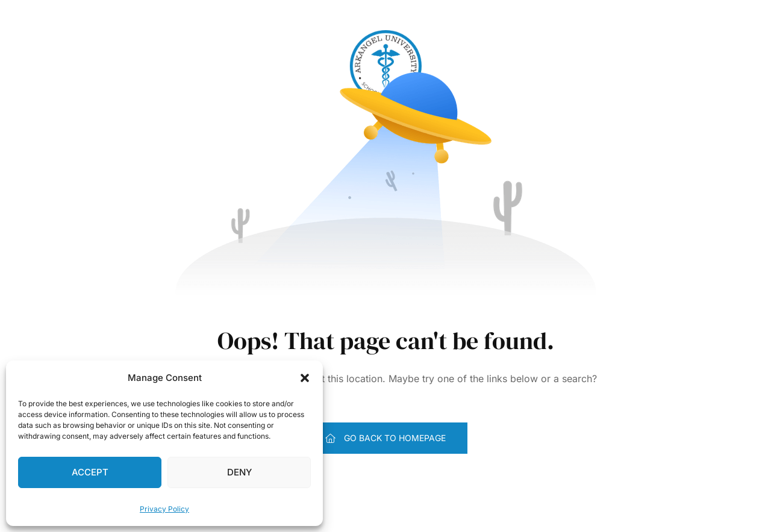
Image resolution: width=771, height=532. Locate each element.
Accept (90, 472)
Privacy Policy (164, 509)
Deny (239, 472)
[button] (305, 378)
